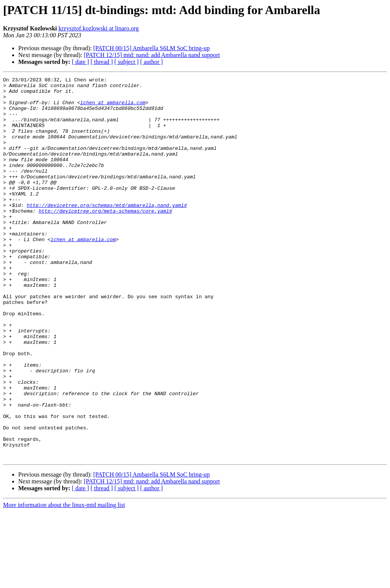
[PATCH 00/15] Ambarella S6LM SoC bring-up (151, 48)
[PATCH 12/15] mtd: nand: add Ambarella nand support (152, 55)
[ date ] (80, 62)
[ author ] (152, 62)
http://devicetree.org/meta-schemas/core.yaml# (105, 238)
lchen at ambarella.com (113, 108)
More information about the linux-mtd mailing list (64, 581)
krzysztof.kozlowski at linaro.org (99, 28)
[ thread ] (102, 62)
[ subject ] (127, 62)
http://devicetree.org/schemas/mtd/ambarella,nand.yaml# (107, 231)
